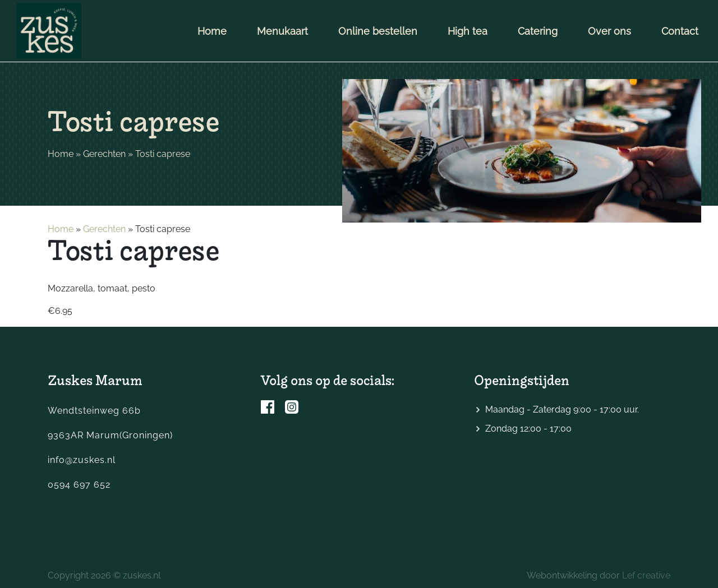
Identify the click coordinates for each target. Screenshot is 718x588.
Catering (538, 31)
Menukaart (282, 31)
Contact (680, 31)
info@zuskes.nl (82, 460)
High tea (468, 31)
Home (212, 31)
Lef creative (646, 575)
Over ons (609, 31)
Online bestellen (378, 31)
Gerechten (104, 154)
